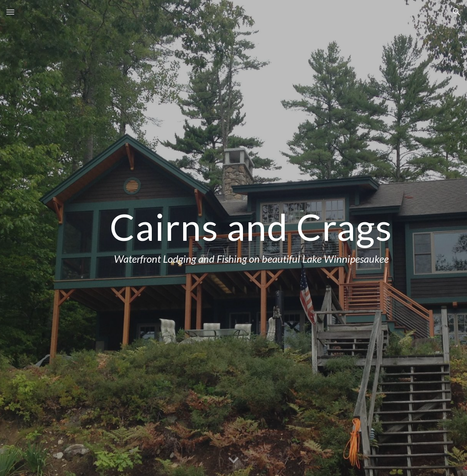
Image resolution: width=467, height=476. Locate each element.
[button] (10, 12)
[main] (251, 238)
